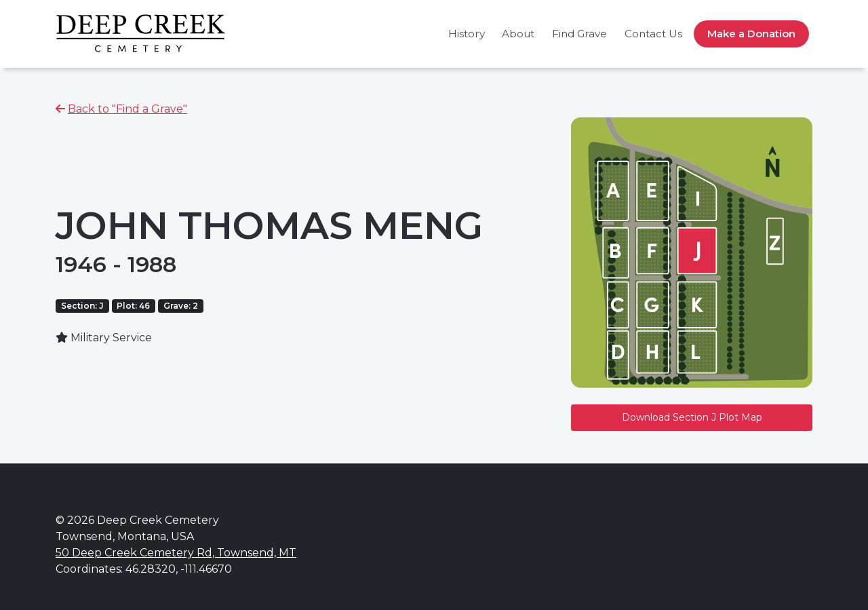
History (467, 34)
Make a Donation (751, 34)
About (518, 34)
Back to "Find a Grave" (127, 109)
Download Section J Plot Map (692, 417)
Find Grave (579, 34)
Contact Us (653, 34)
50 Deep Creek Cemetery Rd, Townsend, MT (176, 553)
